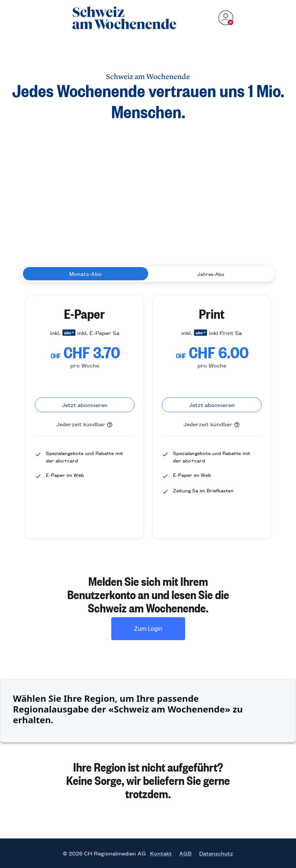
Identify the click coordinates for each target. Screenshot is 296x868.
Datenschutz (216, 853)
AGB (186, 853)
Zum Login (148, 628)
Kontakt (161, 853)
